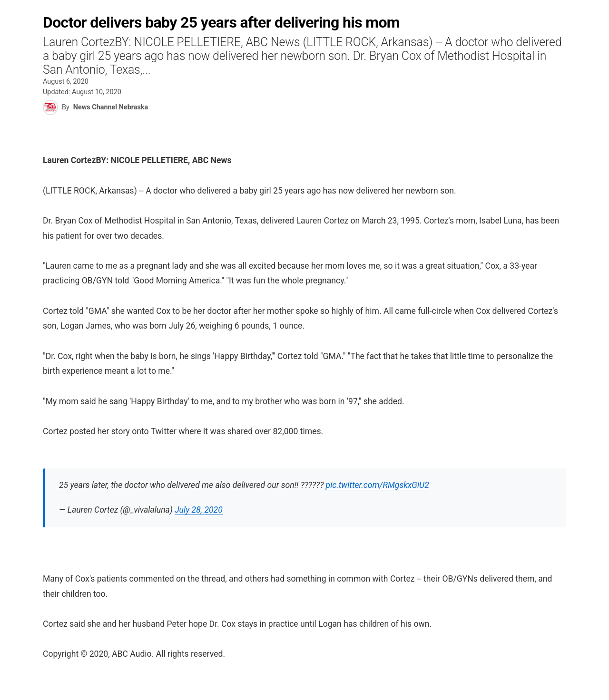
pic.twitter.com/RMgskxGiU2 (378, 485)
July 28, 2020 (199, 510)
